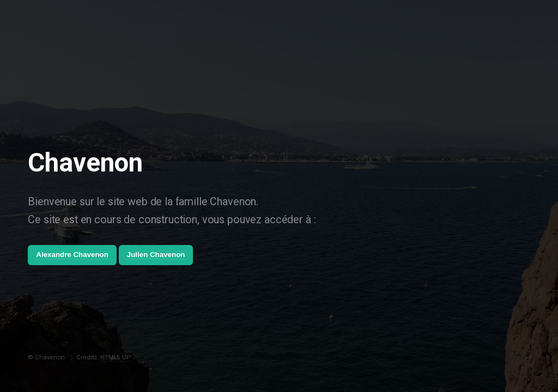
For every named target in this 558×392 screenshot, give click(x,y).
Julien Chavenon (156, 255)
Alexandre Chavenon (72, 255)
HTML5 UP (115, 357)
